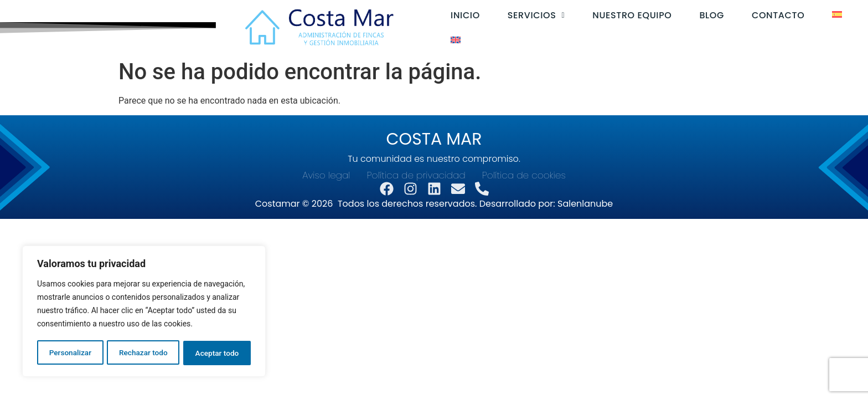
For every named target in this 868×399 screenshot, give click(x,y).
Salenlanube (585, 204)
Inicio (456, 15)
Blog (703, 15)
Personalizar (70, 353)
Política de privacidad (416, 175)
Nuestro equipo (623, 15)
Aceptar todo (217, 353)
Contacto (769, 15)
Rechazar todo (143, 353)
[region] (144, 312)
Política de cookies (524, 175)
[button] (527, 16)
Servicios (527, 15)
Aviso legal (326, 175)
